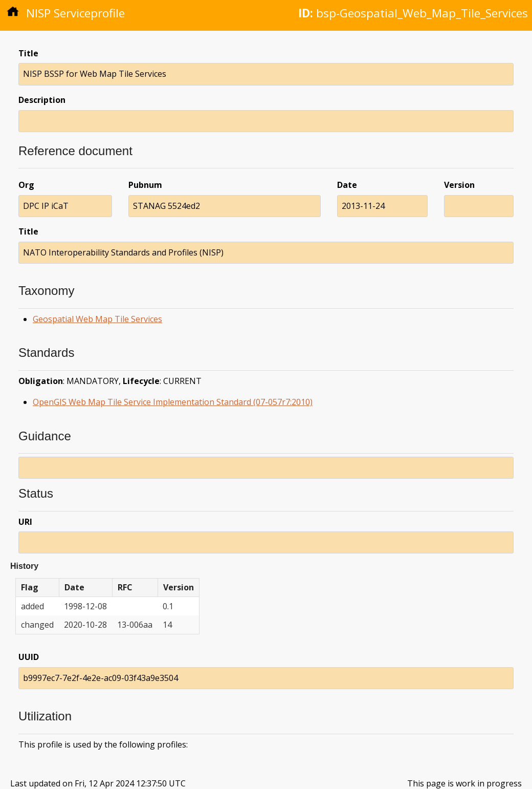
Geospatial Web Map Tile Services (97, 319)
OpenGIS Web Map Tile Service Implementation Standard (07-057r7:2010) (173, 402)
